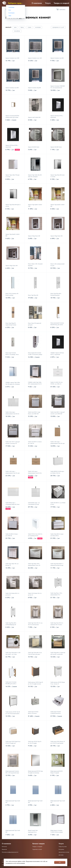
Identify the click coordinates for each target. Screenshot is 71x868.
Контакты (4, 847)
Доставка (61, 855)
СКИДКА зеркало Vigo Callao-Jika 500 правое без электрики (13, 383)
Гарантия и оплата (37, 849)
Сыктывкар (11, 7)
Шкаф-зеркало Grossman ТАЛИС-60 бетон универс (57, 831)
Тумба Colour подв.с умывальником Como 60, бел (12, 413)
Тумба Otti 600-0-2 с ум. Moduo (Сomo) (58, 504)
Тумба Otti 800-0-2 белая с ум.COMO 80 (12, 535)
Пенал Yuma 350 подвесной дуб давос (35, 324)
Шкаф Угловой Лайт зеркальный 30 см (33, 831)
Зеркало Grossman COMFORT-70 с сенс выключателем (58, 87)
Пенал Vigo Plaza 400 (33, 295)
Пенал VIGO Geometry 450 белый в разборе (12, 294)
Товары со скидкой (61, 3)
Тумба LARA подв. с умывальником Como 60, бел (35, 472)
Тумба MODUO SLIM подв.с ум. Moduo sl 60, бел (57, 472)
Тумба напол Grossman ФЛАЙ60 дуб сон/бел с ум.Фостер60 (11, 684)
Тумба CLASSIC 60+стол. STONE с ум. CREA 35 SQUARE (57, 384)
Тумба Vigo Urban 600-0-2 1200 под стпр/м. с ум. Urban (13, 653)
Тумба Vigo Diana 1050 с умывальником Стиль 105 (34, 564)
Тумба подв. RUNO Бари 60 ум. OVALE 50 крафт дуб (13, 742)
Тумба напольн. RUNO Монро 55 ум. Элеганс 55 (58, 683)
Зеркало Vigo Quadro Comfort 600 (57, 205)
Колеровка (61, 849)
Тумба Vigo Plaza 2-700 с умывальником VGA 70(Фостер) (56, 595)
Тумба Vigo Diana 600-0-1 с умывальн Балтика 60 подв (57, 564)
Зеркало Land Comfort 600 (34, 117)
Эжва (10, 16)
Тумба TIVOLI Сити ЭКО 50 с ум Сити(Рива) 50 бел (35, 535)
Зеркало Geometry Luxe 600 (57, 58)
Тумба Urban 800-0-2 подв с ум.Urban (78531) (57, 535)
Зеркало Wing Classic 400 (34, 236)
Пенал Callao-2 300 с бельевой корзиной (35, 265)
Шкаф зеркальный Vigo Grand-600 (13, 831)
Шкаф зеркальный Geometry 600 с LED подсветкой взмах (12, 772)
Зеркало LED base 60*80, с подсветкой (12, 146)
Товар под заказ (63, 847)
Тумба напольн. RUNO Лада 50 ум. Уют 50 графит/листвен (35, 683)
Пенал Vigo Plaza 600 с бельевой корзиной (56, 294)
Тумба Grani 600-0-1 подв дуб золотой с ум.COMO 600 (58, 413)
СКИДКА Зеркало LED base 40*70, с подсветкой (57, 354)
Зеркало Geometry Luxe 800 (12, 88)
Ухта (10, 10)
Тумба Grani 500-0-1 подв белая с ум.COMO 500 (34, 413)
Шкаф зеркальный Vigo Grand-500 (35, 802)
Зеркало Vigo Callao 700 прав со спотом (12, 176)
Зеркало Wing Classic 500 (56, 236)
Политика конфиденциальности (10, 852)
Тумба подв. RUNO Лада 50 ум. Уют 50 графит (35, 742)
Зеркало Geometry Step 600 (34, 88)
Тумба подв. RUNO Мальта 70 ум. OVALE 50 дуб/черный (58, 742)
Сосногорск (11, 13)
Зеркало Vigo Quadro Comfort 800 (12, 235)
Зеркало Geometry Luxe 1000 (12, 58)
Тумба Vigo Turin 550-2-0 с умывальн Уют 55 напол (57, 624)
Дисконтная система (64, 852)
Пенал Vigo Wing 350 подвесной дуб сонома (11, 324)
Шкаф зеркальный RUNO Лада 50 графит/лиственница (35, 772)
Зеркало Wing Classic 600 (11, 266)
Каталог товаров (38, 844)
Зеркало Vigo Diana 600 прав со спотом (13, 205)
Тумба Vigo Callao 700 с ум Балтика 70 (12, 564)
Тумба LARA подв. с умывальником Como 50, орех (13, 472)
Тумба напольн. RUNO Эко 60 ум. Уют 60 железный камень (13, 713)
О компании (37, 3)
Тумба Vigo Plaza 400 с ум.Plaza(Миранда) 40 (11, 624)
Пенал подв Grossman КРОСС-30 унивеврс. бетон (12, 354)
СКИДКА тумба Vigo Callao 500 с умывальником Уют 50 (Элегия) (35, 384)
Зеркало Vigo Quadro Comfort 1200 (35, 205)
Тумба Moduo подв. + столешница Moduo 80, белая (12, 504)
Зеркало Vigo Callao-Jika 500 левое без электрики (35, 176)
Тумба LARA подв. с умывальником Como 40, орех (58, 443)
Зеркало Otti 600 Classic (34, 147)
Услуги (48, 3)
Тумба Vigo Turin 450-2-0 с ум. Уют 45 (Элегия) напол (35, 624)
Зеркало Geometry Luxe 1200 (35, 58)
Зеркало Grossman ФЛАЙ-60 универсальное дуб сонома (12, 117)
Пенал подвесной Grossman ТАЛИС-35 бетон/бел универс (35, 354)
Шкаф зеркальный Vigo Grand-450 (13, 802)
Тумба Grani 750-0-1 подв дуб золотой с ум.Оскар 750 (13, 443)
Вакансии (4, 849)
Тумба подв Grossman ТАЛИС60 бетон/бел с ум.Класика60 (56, 713)
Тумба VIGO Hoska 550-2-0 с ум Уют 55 (35, 594)
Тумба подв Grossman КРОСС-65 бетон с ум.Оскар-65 (33, 713)
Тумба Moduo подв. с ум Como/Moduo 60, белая (34, 504)
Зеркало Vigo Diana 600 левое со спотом (58, 176)
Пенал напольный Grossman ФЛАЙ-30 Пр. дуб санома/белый (57, 325)
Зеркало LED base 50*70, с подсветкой (57, 117)
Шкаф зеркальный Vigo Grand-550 (58, 802)
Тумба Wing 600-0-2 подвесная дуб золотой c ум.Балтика (58, 653)
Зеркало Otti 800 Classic (56, 147)
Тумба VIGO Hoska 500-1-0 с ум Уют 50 (12, 594)
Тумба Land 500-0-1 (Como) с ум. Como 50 (35, 443)
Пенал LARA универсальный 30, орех (57, 265)
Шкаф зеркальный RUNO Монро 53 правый (57, 772)
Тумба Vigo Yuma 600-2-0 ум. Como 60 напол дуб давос (35, 653)
